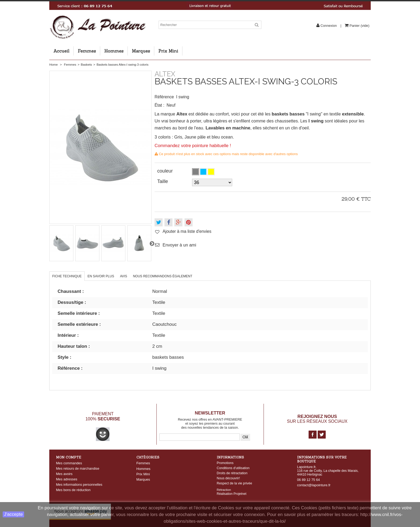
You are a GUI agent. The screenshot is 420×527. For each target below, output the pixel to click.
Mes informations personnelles (79, 485)
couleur (166, 171)
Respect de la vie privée (234, 483)
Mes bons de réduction (73, 490)
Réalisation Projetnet (232, 494)
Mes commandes (69, 463)
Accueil (61, 51)
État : (160, 105)
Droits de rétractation (232, 473)
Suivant (152, 243)
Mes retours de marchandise (78, 468)
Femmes (87, 51)
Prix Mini (168, 51)
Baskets (87, 65)
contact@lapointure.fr (314, 485)
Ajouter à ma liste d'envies (187, 231)
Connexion (329, 26)
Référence (164, 97)
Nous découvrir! (228, 478)
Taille (163, 181)
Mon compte (69, 457)
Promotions (225, 463)
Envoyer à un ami (179, 245)
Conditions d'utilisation (233, 468)
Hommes (114, 51)
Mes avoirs (64, 474)
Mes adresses (67, 479)
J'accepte (13, 514)
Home (53, 65)
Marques (141, 51)
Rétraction (224, 489)
